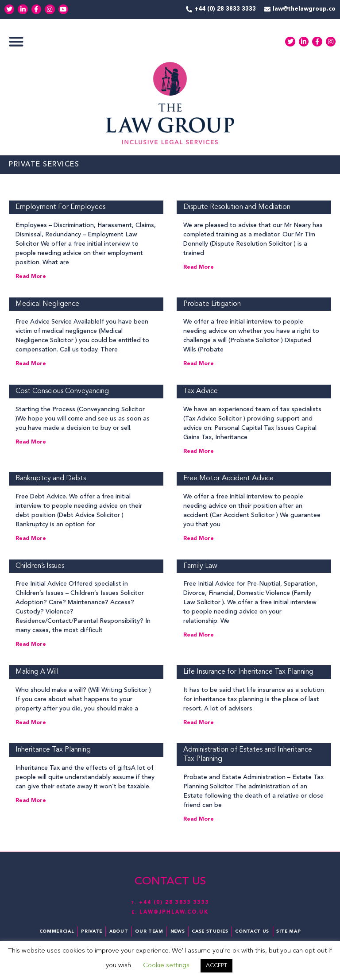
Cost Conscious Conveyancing (62, 391)
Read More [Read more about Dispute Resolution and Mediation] (199, 267)
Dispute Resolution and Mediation (237, 207)
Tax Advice (201, 391)
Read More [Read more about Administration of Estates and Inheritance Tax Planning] (199, 819)
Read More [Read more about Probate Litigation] (199, 364)
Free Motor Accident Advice (228, 478)
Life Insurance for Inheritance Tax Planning (248, 672)
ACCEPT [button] (216, 966)
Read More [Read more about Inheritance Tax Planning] (31, 801)
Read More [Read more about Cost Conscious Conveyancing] (31, 442)
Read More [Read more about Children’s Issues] (31, 644)
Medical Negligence (47, 304)
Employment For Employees (60, 207)
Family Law (200, 566)
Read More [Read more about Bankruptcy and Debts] (31, 539)
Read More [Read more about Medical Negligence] (31, 364)
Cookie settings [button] (166, 966)
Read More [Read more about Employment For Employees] (31, 277)
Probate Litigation (212, 304)
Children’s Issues (40, 566)
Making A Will (37, 672)
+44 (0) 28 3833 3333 (174, 903)
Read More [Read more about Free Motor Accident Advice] (199, 539)
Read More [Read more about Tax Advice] (199, 451)
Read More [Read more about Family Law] (199, 635)
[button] (16, 42)
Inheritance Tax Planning (53, 750)
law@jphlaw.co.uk (174, 912)
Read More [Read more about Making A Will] (31, 723)
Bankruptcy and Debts (51, 478)
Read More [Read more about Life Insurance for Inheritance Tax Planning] (199, 723)
